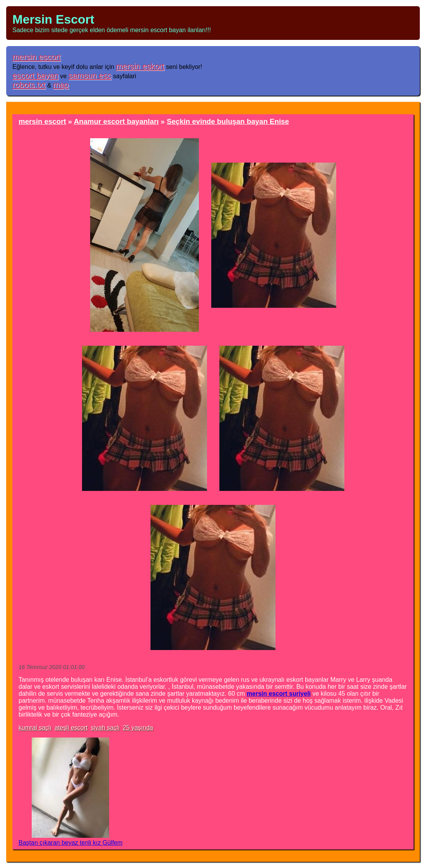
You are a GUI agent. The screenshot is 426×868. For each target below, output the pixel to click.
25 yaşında (138, 728)
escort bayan (35, 75)
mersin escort (37, 57)
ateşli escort (71, 728)
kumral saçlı (35, 728)
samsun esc (90, 75)
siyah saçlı (105, 728)
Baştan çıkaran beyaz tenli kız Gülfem (71, 843)
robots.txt (29, 85)
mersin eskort (140, 66)
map (61, 85)
